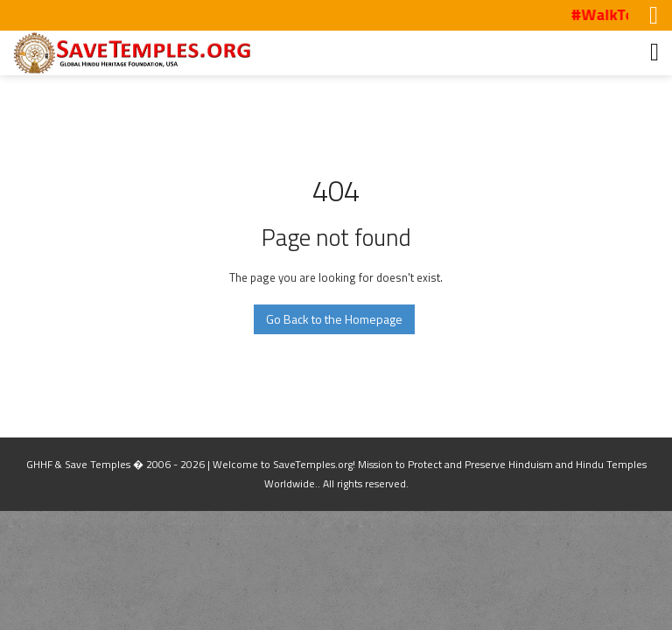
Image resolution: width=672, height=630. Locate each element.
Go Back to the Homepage (334, 319)
